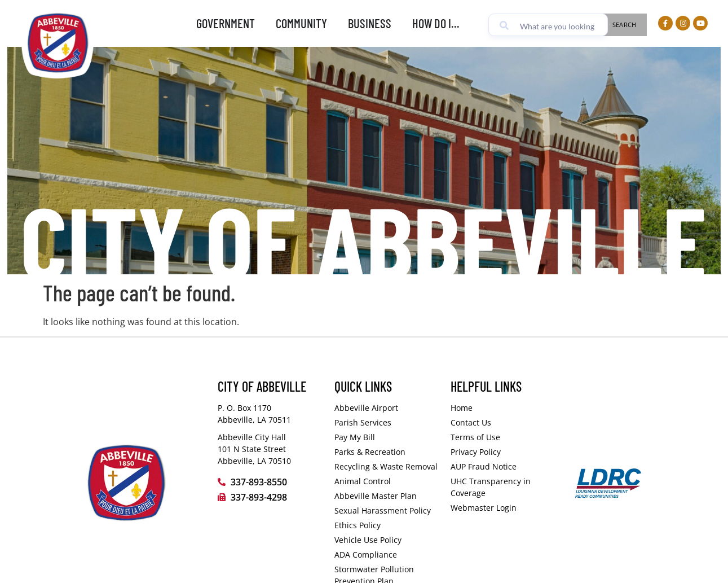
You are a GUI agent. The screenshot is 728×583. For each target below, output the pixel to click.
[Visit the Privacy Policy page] (503, 452)
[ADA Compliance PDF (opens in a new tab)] (387, 554)
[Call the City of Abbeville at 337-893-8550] (270, 482)
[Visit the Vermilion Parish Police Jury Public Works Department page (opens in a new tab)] (387, 466)
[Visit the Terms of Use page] (503, 437)
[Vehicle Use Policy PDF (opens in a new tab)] (387, 540)
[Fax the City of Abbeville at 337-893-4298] (270, 497)
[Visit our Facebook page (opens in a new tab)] (665, 23)
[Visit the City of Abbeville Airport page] (387, 408)
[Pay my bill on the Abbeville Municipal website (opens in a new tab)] (387, 437)
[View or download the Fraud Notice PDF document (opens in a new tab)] (503, 466)
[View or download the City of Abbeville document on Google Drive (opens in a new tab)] (387, 496)
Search (625, 25)
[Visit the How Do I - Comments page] (503, 422)
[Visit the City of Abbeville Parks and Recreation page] (387, 452)
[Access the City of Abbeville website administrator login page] (503, 508)
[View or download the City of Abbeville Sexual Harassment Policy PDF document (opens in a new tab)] (387, 510)
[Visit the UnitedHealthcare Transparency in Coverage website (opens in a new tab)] (503, 487)
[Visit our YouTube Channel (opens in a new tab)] (700, 23)
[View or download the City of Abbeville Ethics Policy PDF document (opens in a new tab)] (387, 525)
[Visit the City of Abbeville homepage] (142, 483)
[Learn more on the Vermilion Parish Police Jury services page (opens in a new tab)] (387, 422)
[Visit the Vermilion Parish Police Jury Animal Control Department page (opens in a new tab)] (387, 481)
